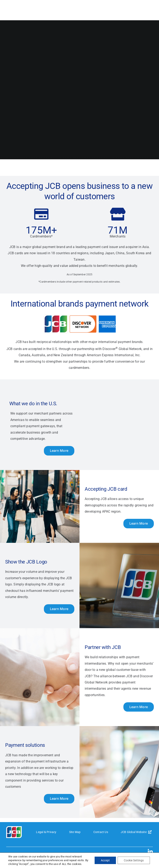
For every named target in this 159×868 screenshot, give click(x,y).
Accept (105, 860)
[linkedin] (150, 851)
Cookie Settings (134, 860)
